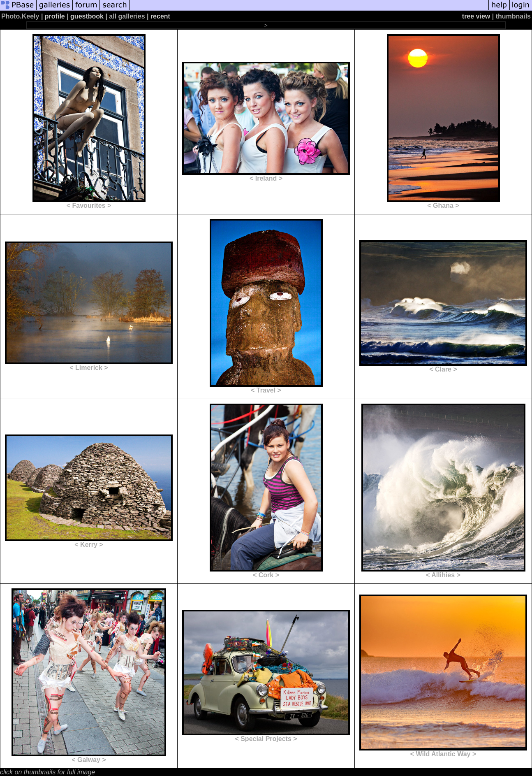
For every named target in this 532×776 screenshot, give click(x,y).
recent (160, 16)
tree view (476, 16)
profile (55, 16)
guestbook (87, 16)
